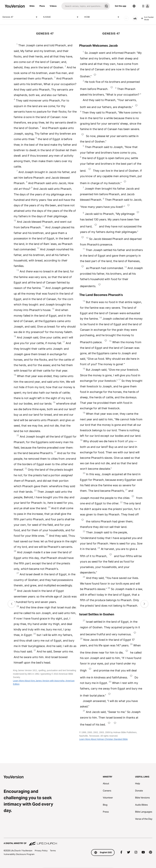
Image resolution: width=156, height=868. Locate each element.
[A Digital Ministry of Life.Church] (78, 842)
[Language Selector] (134, 6)
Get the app (121, 6)
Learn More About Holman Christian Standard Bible (103, 739)
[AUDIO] (126, 18)
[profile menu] (145, 6)
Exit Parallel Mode (147, 18)
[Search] (82, 6)
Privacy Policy (41, 851)
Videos (53, 6)
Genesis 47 (20, 17)
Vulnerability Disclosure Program (19, 854)
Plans (42, 6)
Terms (53, 851)
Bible (32, 6)
